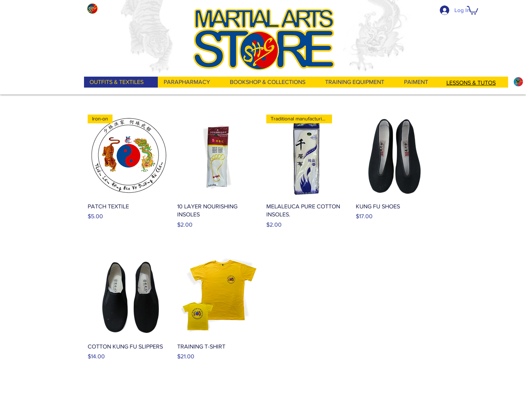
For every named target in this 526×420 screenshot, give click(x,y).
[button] (472, 10)
